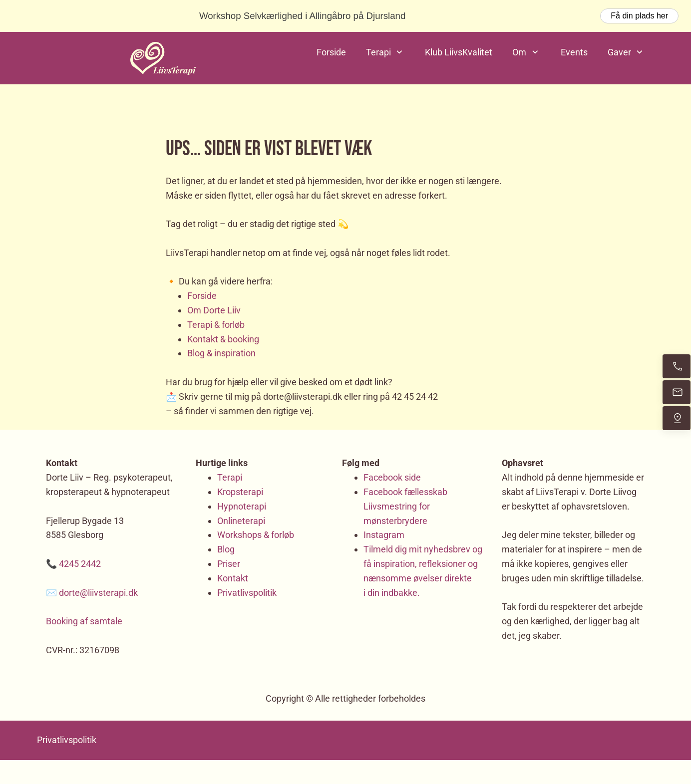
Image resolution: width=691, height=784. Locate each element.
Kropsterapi (240, 492)
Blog (226, 549)
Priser (229, 564)
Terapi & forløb (216, 325)
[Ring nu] (677, 366)
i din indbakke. (392, 593)
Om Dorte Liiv (214, 310)
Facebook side (392, 477)
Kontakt (233, 578)
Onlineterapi (241, 521)
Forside (202, 296)
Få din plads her (639, 16)
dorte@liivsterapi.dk (98, 593)
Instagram (384, 535)
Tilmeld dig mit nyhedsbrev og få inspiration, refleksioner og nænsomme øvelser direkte (423, 564)
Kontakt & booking (223, 339)
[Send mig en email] (677, 392)
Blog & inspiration (221, 353)
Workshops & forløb (256, 535)
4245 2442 (80, 564)
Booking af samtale (84, 621)
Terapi (230, 477)
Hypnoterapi (242, 506)
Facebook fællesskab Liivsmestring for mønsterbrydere (405, 506)
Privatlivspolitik (247, 593)
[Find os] (677, 418)
